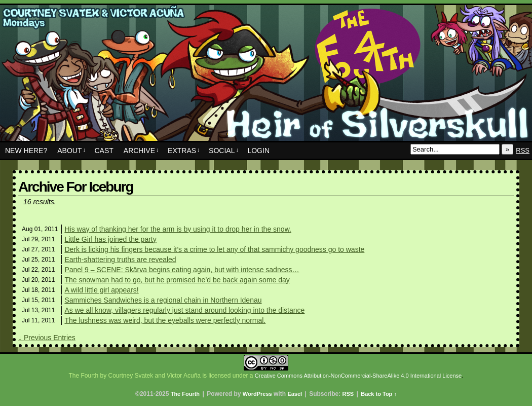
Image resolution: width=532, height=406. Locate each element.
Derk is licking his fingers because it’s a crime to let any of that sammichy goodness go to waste (214, 249)
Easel (295, 394)
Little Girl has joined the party (110, 239)
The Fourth (266, 76)
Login (258, 151)
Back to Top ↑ (379, 394)
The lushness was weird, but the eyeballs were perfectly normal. (165, 320)
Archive (141, 151)
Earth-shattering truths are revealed (120, 260)
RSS (523, 150)
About (71, 151)
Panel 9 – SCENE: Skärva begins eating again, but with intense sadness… (182, 270)
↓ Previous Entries (47, 338)
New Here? (26, 151)
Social (224, 151)
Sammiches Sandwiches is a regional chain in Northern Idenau (163, 300)
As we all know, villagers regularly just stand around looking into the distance (184, 310)
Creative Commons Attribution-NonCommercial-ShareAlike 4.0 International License (358, 376)
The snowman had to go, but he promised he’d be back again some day (177, 280)
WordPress (257, 394)
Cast (104, 151)
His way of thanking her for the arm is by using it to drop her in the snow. (178, 229)
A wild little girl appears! (101, 290)
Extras (184, 151)
